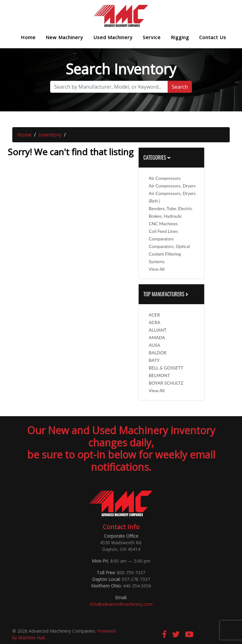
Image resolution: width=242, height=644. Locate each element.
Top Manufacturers (166, 294)
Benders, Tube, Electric (171, 208)
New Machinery (64, 37)
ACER (154, 315)
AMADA (157, 337)
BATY (154, 360)
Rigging (180, 37)
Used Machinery (113, 37)
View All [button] (157, 269)
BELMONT (159, 375)
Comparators (161, 239)
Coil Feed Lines (163, 231)
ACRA (155, 322)
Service (152, 37)
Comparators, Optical (169, 246)
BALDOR (158, 353)
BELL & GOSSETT (166, 368)
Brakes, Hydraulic (165, 216)
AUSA (154, 345)
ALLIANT (158, 330)
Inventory (50, 135)
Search (180, 87)
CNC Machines (163, 224)
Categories (157, 157)
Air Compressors (165, 178)
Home (28, 37)
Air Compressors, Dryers (172, 186)
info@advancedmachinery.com (121, 604)
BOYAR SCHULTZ (166, 383)
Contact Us (213, 37)
